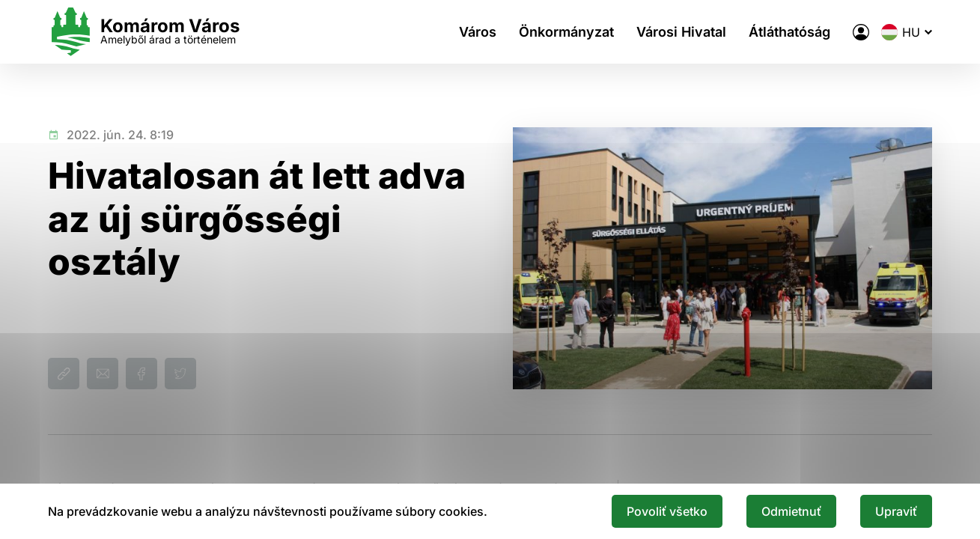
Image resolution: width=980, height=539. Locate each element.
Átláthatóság (789, 32)
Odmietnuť (791, 511)
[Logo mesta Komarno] (144, 32)
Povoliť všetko (667, 511)
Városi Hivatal (681, 32)
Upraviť (896, 511)
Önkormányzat (566, 32)
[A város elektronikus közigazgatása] (861, 32)
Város (478, 32)
